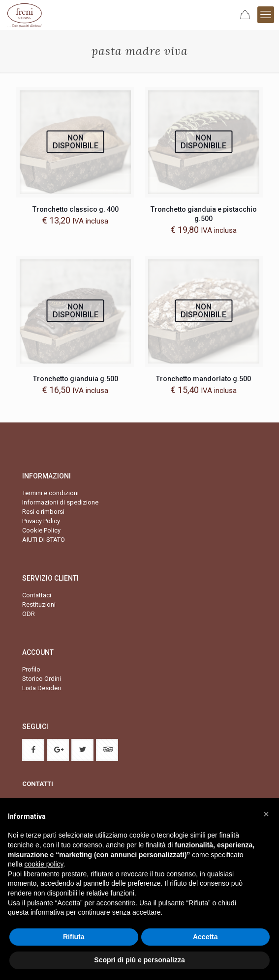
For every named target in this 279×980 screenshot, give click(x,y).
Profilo (31, 669)
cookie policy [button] (44, 864)
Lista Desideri (42, 688)
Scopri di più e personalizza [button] (139, 960)
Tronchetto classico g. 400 (76, 209)
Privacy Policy (41, 521)
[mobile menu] (266, 15)
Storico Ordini (42, 679)
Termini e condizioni (50, 493)
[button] (266, 814)
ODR (29, 614)
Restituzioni (39, 604)
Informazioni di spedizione (60, 502)
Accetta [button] (205, 937)
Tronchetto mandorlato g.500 (203, 379)
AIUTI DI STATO (44, 540)
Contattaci (37, 595)
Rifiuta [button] (74, 937)
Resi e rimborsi (43, 512)
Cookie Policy (41, 530)
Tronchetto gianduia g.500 (76, 379)
